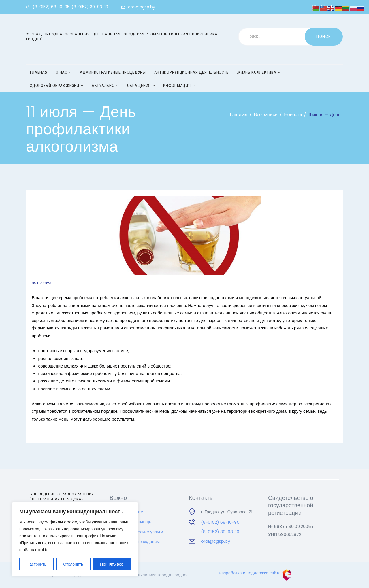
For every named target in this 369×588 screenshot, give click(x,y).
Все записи (266, 115)
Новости (293, 115)
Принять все (112, 564)
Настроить (36, 564)
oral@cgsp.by (215, 541)
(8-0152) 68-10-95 (220, 522)
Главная (239, 115)
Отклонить (73, 564)
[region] (75, 539)
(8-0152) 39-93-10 (220, 532)
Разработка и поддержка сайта (255, 573)
